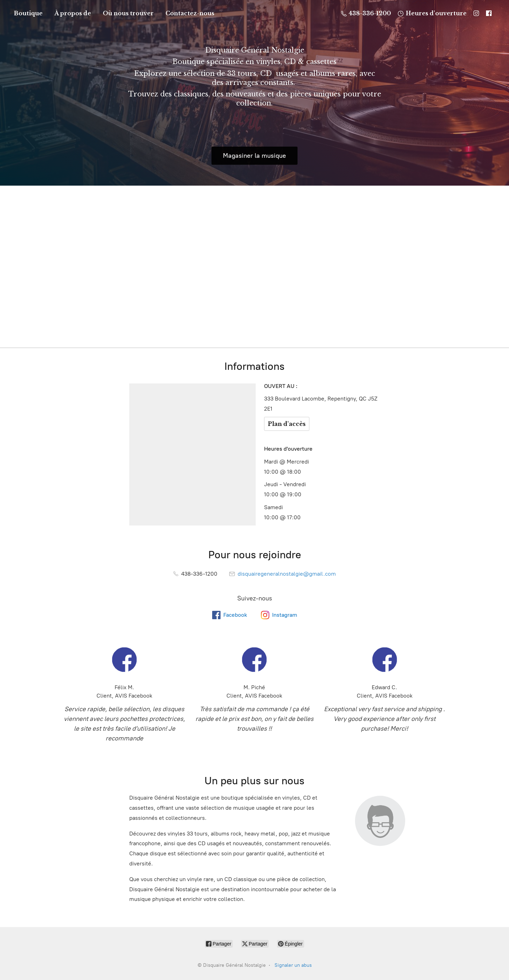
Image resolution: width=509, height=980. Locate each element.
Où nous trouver (128, 13)
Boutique (28, 13)
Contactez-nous (190, 13)
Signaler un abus (293, 965)
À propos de (73, 13)
